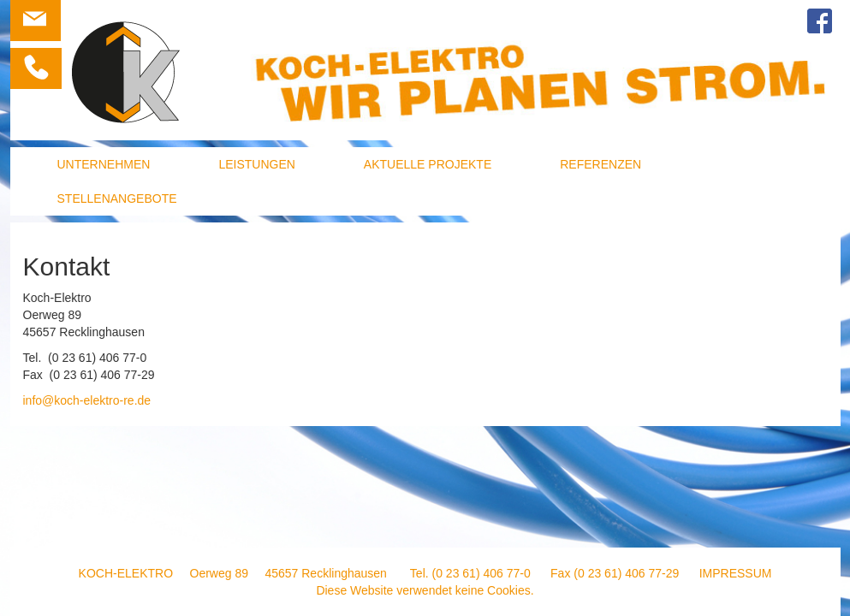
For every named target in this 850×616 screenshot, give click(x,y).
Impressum (736, 573)
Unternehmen (104, 164)
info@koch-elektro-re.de (87, 400)
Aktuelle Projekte (428, 164)
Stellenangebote (117, 198)
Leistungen (256, 164)
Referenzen (600, 164)
